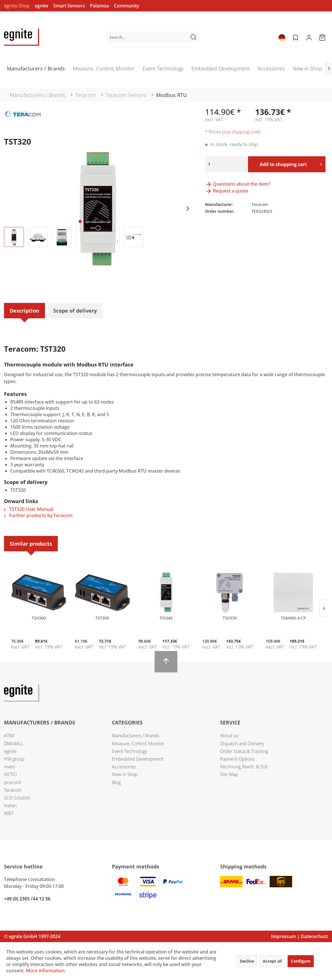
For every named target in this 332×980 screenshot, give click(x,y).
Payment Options (237, 759)
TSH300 (39, 618)
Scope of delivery (75, 311)
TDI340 (166, 618)
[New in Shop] (308, 70)
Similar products (31, 544)
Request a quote (227, 191)
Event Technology (129, 751)
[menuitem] (153, 37)
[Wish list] (295, 37)
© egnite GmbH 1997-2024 (32, 936)
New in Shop (125, 774)
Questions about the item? (238, 184)
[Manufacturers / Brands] (36, 70)
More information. (46, 971)
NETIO (10, 774)
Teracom (13, 790)
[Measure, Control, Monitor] (104, 70)
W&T (9, 813)
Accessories (124, 767)
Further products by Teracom (38, 515)
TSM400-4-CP (293, 618)
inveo (9, 767)
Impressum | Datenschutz (300, 936)
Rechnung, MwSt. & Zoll (244, 767)
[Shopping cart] (323, 37)
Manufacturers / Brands (136, 736)
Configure (301, 961)
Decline (247, 961)
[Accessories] (271, 70)
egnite (41, 6)
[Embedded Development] (221, 70)
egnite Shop (17, 6)
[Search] (193, 37)
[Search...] (153, 37)
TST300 (102, 618)
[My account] (309, 37)
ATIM (9, 736)
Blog (116, 782)
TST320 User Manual (29, 509)
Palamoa (99, 6)
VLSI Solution (17, 798)
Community (127, 6)
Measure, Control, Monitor (138, 744)
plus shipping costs (241, 132)
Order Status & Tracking (244, 751)
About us (229, 736)
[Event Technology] (163, 70)
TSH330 (230, 618)
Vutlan (10, 805)
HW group (14, 759)
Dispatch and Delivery (242, 744)
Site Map (229, 774)
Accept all (272, 961)
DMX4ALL (14, 744)
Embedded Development (138, 759)
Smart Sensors (69, 6)
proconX (13, 782)
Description (24, 311)
